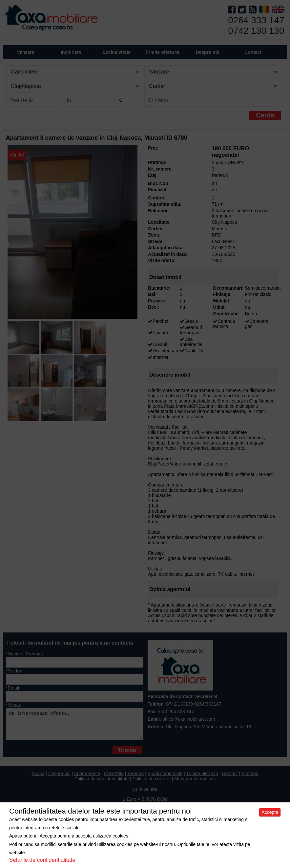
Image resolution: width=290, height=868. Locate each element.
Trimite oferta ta (162, 52)
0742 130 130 (256, 31)
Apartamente (87, 778)
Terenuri (136, 778)
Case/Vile (114, 778)
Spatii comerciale (165, 778)
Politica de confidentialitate (102, 784)
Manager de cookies (195, 784)
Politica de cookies (152, 784)
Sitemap (250, 778)
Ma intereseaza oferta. (74, 726)
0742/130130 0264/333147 (193, 704)
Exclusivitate (117, 52)
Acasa (38, 778)
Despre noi (59, 778)
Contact (253, 52)
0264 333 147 (256, 20)
